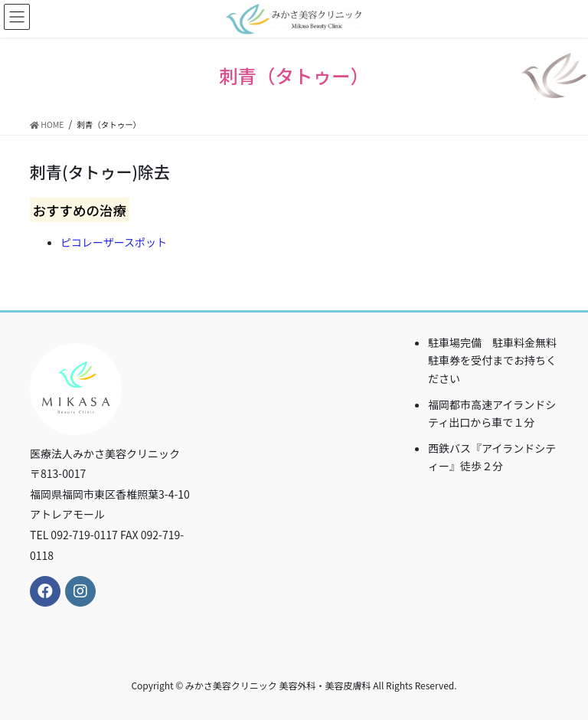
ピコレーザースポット (114, 242)
